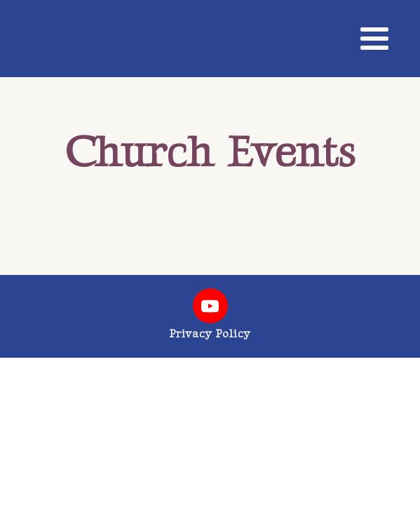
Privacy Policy (210, 334)
